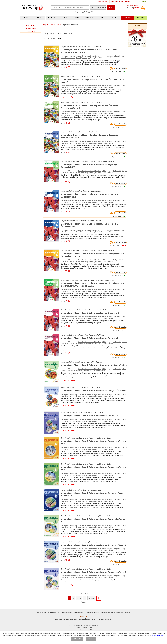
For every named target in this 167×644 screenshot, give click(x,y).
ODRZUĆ (91, 639)
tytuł (92, 12)
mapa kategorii (31, 25)
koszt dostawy (102, 1)
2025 (60, 619)
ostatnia (92, 598)
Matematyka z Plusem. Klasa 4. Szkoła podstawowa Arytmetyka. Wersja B (94, 365)
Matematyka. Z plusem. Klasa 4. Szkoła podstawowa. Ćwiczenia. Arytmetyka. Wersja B (90, 107)
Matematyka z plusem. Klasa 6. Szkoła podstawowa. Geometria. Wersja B (93, 545)
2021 (75, 619)
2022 (72, 619)
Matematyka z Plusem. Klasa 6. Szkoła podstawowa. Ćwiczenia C (90, 313)
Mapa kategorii (86, 619)
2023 (68, 619)
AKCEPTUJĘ (77, 639)
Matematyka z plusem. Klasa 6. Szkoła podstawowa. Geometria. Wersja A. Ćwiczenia (93, 494)
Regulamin (76, 613)
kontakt (127, 1)
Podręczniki (117, 56)
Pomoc (102, 613)
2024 (64, 619)
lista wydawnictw (31, 28)
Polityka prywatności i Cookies (90, 613)
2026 (56, 619)
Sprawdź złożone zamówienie (138, 26)
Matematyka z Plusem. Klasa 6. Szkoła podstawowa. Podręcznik (89, 338)
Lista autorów (108, 619)
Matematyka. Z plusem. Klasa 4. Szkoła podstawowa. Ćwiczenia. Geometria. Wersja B (90, 136)
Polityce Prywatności (157, 635)
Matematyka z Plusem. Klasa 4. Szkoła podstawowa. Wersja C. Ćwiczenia (93, 391)
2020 (79, 619)
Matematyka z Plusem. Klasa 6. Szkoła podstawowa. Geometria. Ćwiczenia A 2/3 (89, 225)
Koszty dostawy (67, 613)
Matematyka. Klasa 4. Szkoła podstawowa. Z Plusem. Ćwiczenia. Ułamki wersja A (93, 81)
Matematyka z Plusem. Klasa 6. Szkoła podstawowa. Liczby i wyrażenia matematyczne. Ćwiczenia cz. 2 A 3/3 (92, 285)
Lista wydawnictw (97, 619)
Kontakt (108, 613)
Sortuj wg (47, 39)
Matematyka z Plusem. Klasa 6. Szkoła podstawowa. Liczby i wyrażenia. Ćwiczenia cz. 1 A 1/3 (93, 255)
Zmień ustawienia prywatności (120, 613)
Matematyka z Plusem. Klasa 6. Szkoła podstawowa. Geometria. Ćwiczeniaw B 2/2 (89, 195)
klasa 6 (79, 173)
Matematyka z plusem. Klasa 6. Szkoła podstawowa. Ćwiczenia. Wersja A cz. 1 (93, 442)
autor (86, 12)
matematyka (86, 58)
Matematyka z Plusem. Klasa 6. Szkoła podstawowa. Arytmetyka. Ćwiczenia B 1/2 (90, 166)
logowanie (142, 1)
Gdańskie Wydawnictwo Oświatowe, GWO (92, 56)
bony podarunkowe (117, 1)
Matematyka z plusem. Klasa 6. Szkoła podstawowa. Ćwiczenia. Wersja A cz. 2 (93, 468)
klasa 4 (79, 58)
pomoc (134, 1)
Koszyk (59, 613)
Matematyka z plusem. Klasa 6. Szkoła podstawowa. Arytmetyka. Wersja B (93, 520)
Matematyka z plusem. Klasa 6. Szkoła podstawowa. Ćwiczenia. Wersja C (93, 572)
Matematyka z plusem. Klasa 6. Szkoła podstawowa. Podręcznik (89, 416)
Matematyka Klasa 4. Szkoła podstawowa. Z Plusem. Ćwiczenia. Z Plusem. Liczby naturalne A (90, 51)
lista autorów (31, 31)
